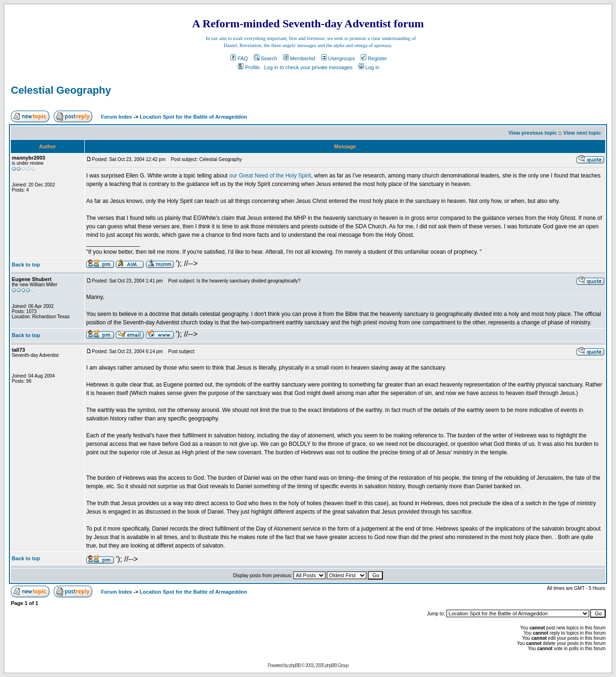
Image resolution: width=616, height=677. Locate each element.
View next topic (582, 133)
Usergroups (338, 58)
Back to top (26, 265)
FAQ (239, 58)
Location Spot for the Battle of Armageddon (194, 117)
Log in (369, 67)
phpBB (295, 665)
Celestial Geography (61, 90)
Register (374, 58)
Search (266, 58)
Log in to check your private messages (308, 67)
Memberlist (299, 58)
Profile (249, 67)
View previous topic (532, 133)
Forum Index (116, 117)
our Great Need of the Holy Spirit (270, 176)
